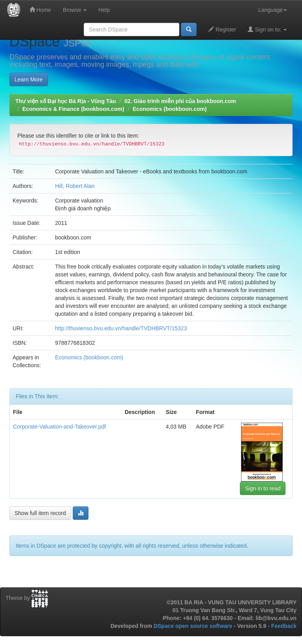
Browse (75, 10)
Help (104, 10)
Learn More (29, 79)
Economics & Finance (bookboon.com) (73, 109)
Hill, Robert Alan (75, 186)
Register (222, 29)
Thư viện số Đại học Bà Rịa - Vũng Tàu (66, 101)
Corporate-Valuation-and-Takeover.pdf (59, 427)
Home (40, 10)
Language (273, 10)
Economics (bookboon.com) (169, 109)
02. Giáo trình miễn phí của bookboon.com (180, 101)
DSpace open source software (194, 626)
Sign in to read (263, 488)
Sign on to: (267, 29)
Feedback (284, 626)
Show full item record (40, 513)
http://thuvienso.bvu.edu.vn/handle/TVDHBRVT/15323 (121, 328)
